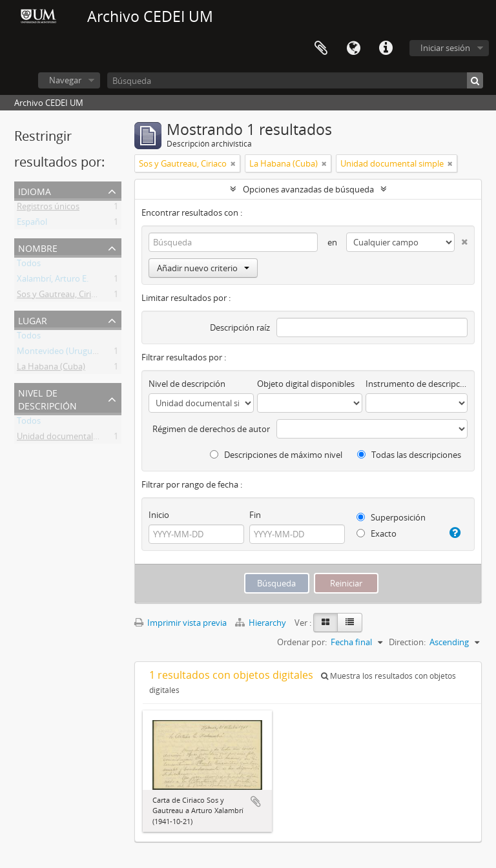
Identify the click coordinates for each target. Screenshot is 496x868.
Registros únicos (48, 209)
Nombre (38, 247)
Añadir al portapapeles (256, 801)
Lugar (33, 319)
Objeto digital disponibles (306, 384)
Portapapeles (321, 48)
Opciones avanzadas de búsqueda (308, 189)
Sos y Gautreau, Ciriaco (61, 296)
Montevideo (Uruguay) (60, 353)
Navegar (65, 80)
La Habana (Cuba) (51, 369)
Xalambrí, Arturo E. (53, 281)
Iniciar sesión (445, 48)
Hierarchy (262, 623)
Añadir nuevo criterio (203, 268)
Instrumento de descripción (417, 384)
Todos (29, 265)
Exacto (377, 533)
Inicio (159, 515)
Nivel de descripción (47, 398)
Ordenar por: (302, 642)
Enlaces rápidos (386, 48)
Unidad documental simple (68, 439)
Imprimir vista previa (181, 623)
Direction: (407, 642)
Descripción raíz (240, 327)
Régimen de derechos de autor (211, 429)
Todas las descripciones (409, 455)
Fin (255, 515)
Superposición (391, 517)
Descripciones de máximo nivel (276, 455)
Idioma (353, 48)
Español (32, 224)
